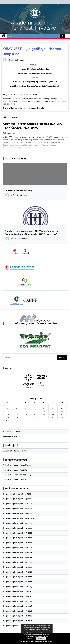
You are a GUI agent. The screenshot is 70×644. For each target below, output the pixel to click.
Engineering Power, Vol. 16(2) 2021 (18, 557)
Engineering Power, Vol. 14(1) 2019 (18, 601)
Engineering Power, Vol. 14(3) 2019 (18, 591)
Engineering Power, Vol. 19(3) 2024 (18, 499)
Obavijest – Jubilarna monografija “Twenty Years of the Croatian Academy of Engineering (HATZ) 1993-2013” (32, 233)
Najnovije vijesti (10, 437)
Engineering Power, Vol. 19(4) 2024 (18, 494)
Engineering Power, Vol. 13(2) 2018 (18, 616)
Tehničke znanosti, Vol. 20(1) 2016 (17, 470)
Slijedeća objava (12, 117)
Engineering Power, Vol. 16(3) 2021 (18, 552)
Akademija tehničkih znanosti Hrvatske (35, 25)
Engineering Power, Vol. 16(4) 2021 (18, 548)
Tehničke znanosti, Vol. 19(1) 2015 (17, 475)
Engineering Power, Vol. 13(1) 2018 (18, 621)
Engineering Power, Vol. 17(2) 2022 (18, 538)
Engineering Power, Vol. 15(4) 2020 (18, 567)
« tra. (6, 420)
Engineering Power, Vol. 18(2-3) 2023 (19, 518)
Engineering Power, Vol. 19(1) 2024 (18, 509)
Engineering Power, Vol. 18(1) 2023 (18, 523)
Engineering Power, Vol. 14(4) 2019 (18, 587)
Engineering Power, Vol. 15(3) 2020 (18, 572)
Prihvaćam (41, 639)
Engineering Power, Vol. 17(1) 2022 (18, 543)
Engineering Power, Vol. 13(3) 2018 (18, 611)
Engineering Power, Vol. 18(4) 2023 (18, 513)
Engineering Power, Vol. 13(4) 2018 (18, 606)
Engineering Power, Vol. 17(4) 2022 (18, 528)
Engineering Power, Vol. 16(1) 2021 (18, 562)
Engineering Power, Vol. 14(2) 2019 (18, 596)
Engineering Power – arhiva (15, 626)
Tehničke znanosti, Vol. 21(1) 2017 (17, 465)
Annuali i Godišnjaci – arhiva (15, 451)
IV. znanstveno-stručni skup (19, 191)
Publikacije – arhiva (12, 432)
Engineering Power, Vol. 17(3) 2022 (18, 533)
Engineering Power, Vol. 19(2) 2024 (18, 504)
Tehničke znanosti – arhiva (15, 480)
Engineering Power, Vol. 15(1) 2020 (18, 582)
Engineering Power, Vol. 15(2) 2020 (18, 577)
